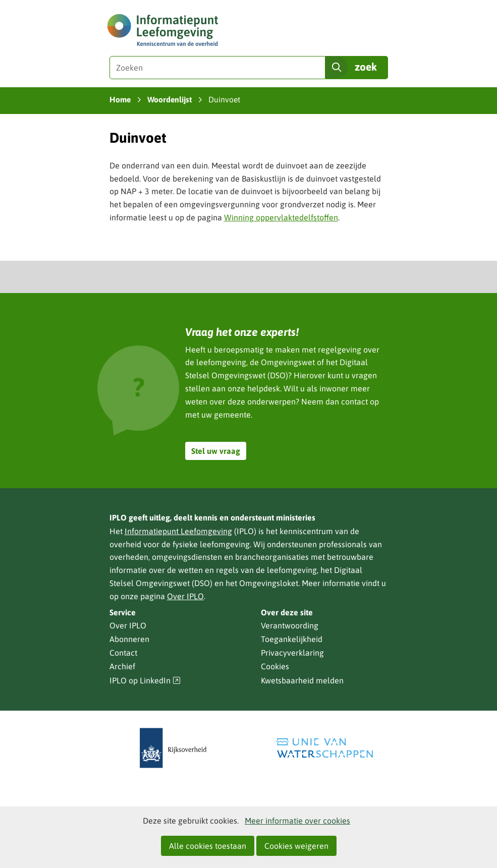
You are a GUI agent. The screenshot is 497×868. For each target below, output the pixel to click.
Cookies (275, 666)
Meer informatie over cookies (297, 821)
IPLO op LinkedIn (145, 681)
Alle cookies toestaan (208, 846)
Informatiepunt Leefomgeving (178, 531)
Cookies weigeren (296, 846)
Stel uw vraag (216, 451)
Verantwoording (290, 625)
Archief (122, 666)
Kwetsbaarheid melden (302, 680)
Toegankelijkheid (292, 639)
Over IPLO (185, 596)
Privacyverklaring (292, 653)
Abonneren (129, 639)
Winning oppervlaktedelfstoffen (281, 217)
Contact (123, 653)
